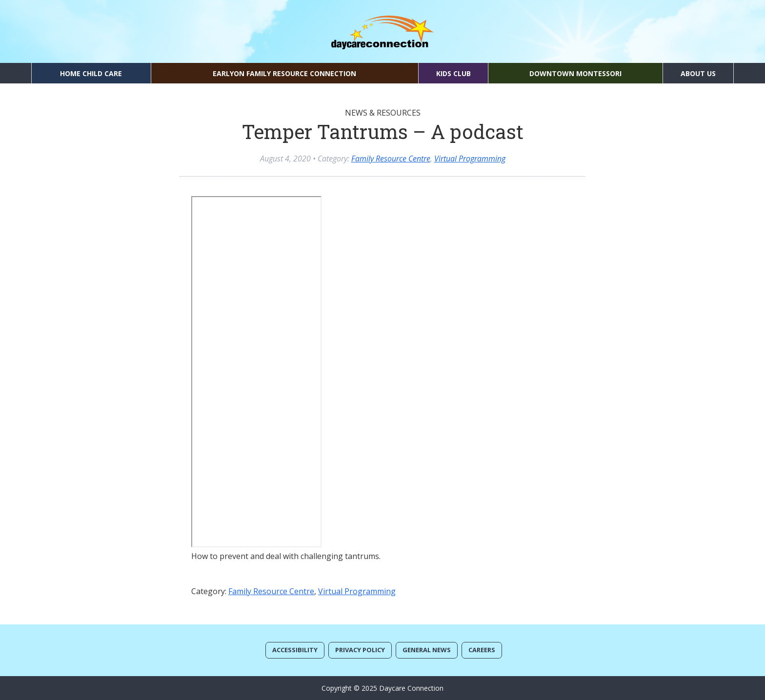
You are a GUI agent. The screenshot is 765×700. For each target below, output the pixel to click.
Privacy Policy (360, 650)
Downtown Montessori (575, 73)
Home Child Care (91, 73)
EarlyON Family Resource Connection (284, 73)
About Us (698, 73)
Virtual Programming (470, 159)
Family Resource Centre (391, 159)
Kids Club (453, 73)
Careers (482, 650)
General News (427, 650)
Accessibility (295, 650)
